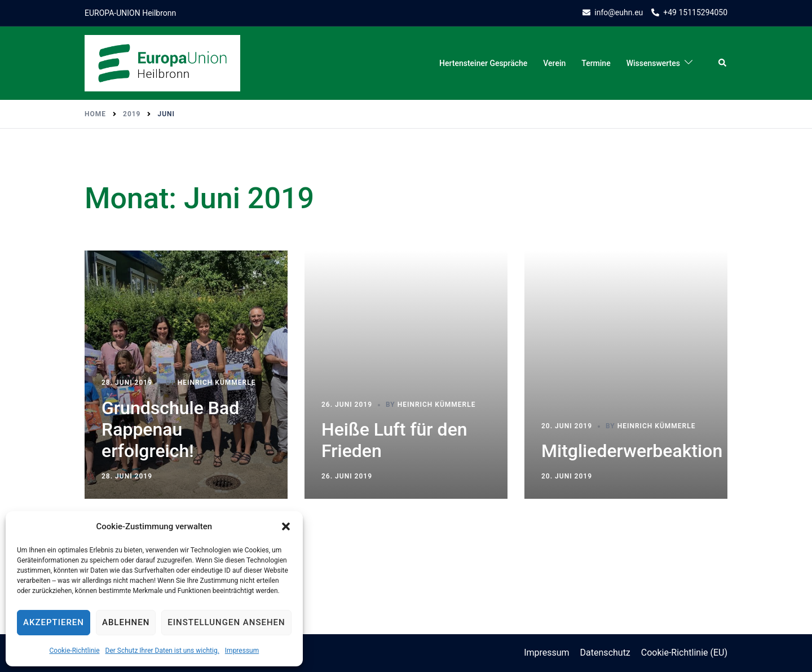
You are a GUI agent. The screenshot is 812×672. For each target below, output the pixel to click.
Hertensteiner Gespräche (483, 63)
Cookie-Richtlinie (74, 651)
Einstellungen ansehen (226, 622)
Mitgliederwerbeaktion (632, 451)
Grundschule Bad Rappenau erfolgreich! (170, 430)
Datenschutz (605, 653)
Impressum (242, 651)
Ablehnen (126, 622)
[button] (286, 526)
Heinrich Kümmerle (217, 383)
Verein (554, 63)
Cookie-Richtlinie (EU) (684, 653)
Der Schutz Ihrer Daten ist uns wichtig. (162, 651)
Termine (596, 63)
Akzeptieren (54, 622)
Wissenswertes (653, 63)
